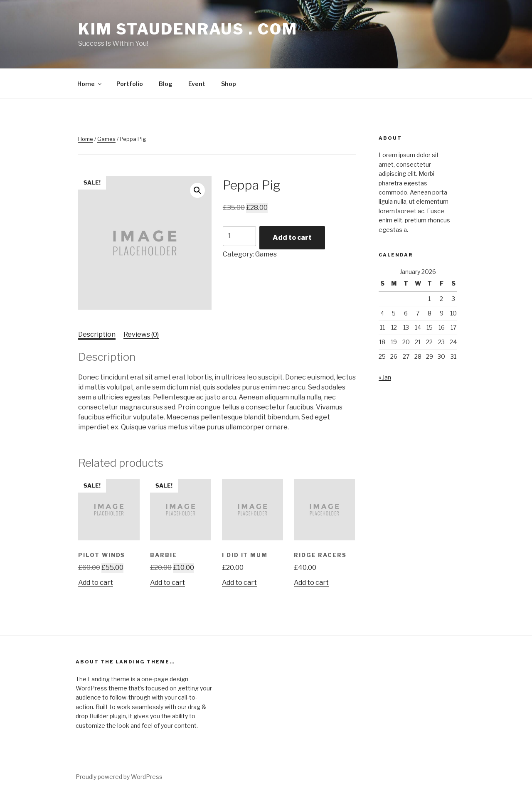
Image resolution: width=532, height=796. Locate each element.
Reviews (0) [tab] (141, 334)
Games (106, 139)
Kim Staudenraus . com (188, 29)
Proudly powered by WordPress (119, 777)
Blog (166, 84)
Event (197, 84)
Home (90, 84)
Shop (229, 84)
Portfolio (130, 84)
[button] (197, 190)
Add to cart (292, 238)
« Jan (385, 377)
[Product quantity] (239, 236)
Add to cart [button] (96, 583)
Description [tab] (97, 334)
